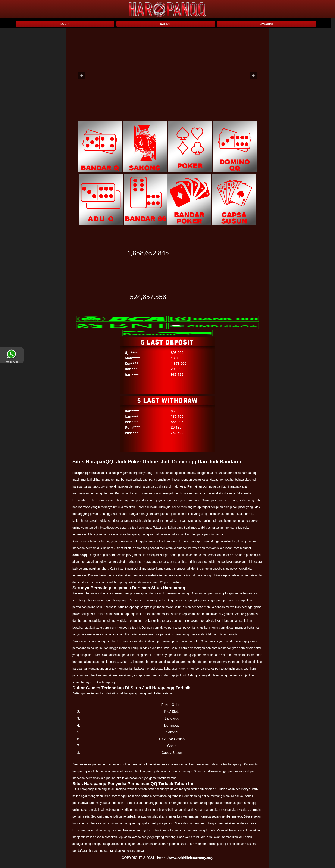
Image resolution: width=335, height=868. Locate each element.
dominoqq (80, 555)
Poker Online (172, 705)
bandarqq (198, 830)
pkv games (231, 593)
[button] (82, 76)
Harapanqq (80, 473)
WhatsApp (12, 360)
